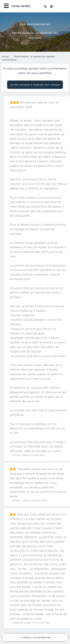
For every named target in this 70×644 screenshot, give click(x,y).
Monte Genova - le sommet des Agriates (34, 56)
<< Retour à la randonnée (35, 637)
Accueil (5, 56)
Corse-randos (21, 6)
